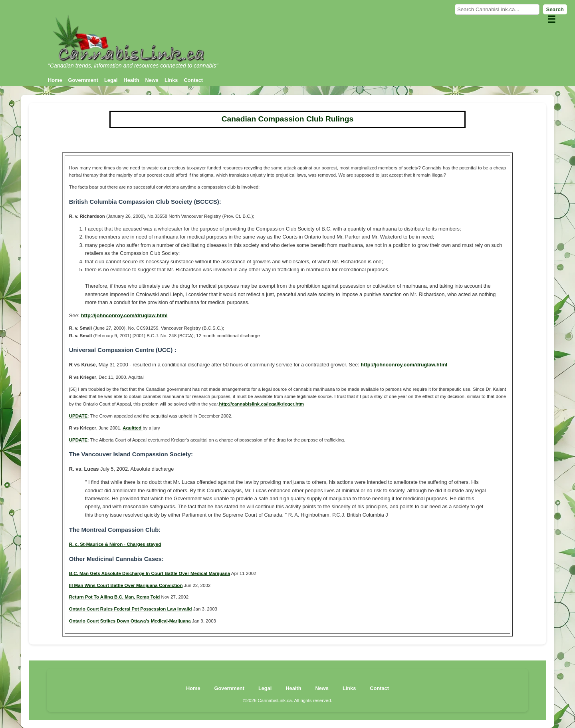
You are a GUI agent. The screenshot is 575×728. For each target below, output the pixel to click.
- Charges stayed (142, 544)
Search (555, 9)
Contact (193, 80)
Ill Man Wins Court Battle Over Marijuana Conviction (126, 585)
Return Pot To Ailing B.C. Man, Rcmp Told (115, 597)
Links (171, 80)
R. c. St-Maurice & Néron (96, 544)
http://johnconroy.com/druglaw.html (124, 315)
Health (131, 80)
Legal (111, 80)
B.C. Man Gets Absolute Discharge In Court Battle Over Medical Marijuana (150, 573)
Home (55, 80)
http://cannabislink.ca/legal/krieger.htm (262, 404)
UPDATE (78, 416)
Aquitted (133, 428)
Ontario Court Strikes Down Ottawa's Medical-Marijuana (130, 621)
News (152, 80)
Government (83, 80)
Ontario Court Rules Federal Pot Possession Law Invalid (131, 609)
